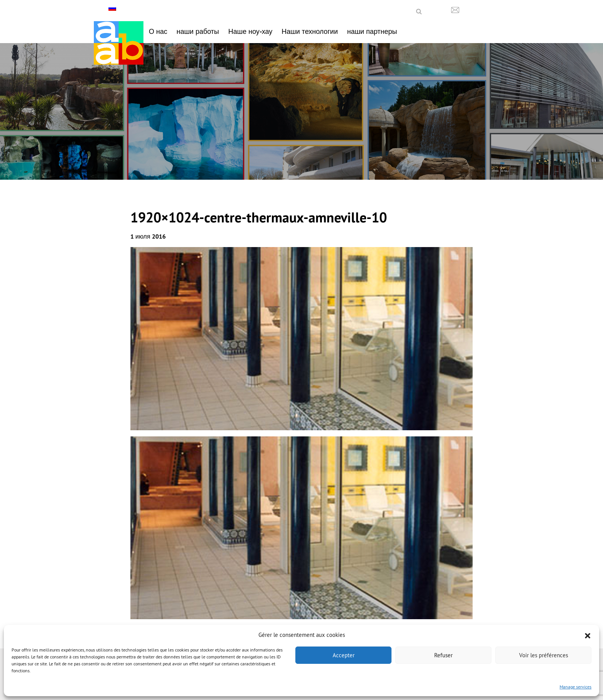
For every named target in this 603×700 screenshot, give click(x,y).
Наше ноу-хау (251, 31)
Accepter (344, 655)
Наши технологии (310, 31)
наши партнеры (372, 31)
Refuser (443, 655)
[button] (588, 635)
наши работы (198, 31)
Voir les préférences (544, 655)
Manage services (576, 687)
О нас (158, 31)
